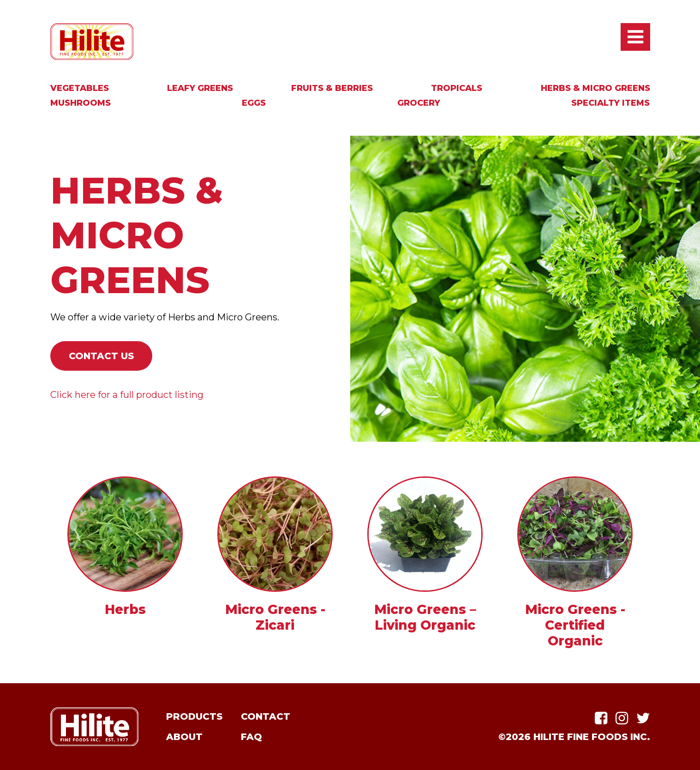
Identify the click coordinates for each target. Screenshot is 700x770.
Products (194, 716)
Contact (266, 716)
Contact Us (101, 356)
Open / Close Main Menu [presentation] (635, 37)
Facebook (601, 718)
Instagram (622, 718)
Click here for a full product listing (127, 395)
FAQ (251, 737)
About (184, 737)
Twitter (643, 718)
